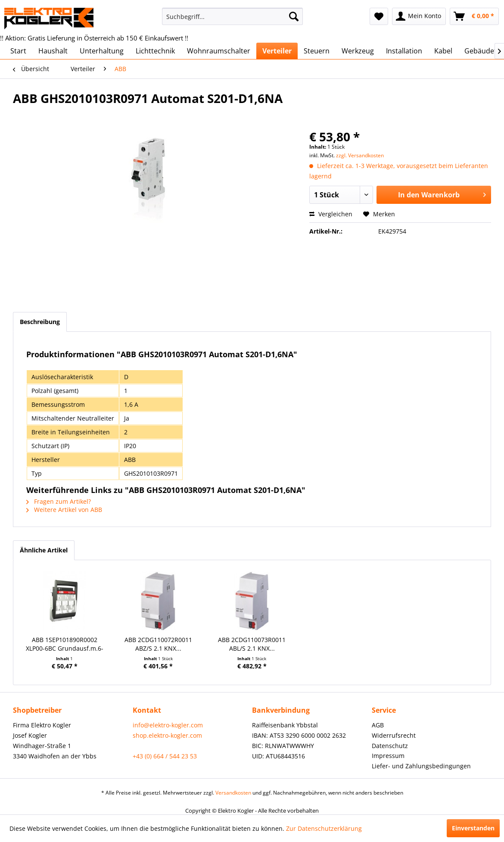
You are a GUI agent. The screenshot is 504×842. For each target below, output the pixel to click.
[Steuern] (317, 51)
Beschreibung (40, 322)
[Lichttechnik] (155, 51)
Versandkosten (233, 793)
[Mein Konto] (419, 16)
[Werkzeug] (358, 51)
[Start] (18, 51)
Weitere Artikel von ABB (64, 510)
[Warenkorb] (474, 16)
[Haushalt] (53, 51)
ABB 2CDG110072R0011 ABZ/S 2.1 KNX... (158, 644)
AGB (378, 725)
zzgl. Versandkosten (360, 155)
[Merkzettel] (379, 16)
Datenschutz (390, 746)
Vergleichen (331, 214)
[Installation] (404, 51)
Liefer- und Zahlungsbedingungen (421, 766)
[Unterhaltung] (102, 51)
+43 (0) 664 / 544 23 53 (165, 756)
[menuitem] (233, 16)
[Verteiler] (277, 51)
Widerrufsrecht (394, 735)
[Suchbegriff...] (233, 16)
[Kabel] (443, 51)
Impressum (388, 756)
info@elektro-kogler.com (168, 725)
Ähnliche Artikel (44, 550)
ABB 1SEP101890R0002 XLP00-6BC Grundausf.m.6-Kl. (65, 644)
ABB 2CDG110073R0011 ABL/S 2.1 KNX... (252, 644)
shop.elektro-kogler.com (167, 735)
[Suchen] (294, 16)
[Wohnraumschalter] (219, 51)
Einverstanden (473, 828)
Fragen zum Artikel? (59, 501)
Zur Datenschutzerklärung (324, 828)
